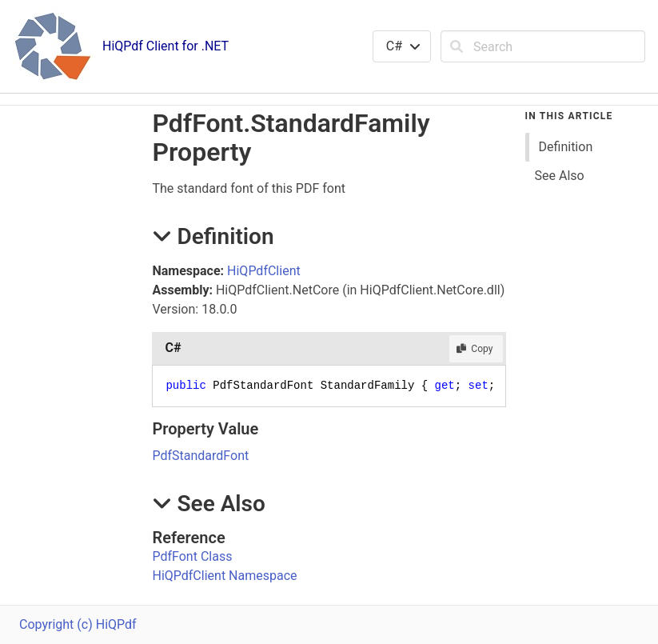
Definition (566, 147)
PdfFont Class (192, 556)
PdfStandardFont (200, 456)
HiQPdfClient (264, 271)
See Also (560, 176)
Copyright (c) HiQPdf (78, 624)
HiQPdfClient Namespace (224, 576)
